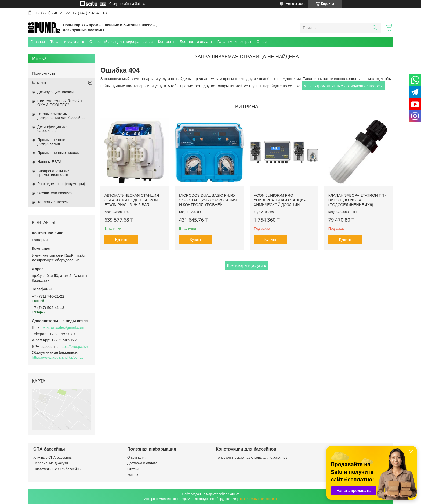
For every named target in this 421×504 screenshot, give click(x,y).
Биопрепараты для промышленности (54, 173)
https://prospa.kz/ (74, 347)
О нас (261, 42)
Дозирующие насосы (55, 92)
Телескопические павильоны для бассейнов (252, 457)
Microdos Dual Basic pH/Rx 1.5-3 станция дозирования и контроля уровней (208, 200)
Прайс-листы (44, 73)
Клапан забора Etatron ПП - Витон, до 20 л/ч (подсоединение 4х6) (358, 200)
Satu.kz (233, 494)
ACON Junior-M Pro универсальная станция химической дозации (280, 200)
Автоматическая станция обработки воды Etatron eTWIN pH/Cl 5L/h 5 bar (132, 200)
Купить (121, 239)
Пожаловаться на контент (258, 499)
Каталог (39, 83)
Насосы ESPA (49, 162)
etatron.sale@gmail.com (64, 327)
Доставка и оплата (196, 42)
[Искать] (375, 28)
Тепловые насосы (53, 202)
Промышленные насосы (58, 153)
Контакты (166, 42)
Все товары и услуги (245, 265)
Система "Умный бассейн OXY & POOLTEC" (59, 103)
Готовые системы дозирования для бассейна (61, 116)
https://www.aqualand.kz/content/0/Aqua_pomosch (59, 357)
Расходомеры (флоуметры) (61, 184)
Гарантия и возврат (234, 42)
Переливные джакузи (51, 463)
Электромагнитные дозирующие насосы (345, 86)
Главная (38, 42)
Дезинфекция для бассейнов (53, 129)
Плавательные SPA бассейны (57, 469)
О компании (137, 457)
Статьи (133, 469)
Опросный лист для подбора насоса (121, 42)
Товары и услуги (64, 42)
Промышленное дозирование (51, 142)
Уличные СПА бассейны (53, 457)
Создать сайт (119, 4)
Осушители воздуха (55, 193)
